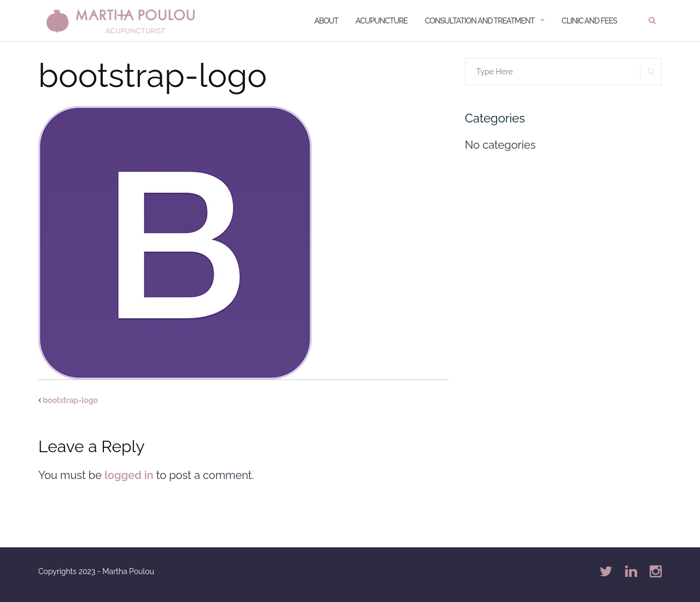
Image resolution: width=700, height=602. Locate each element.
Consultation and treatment (480, 21)
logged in (129, 475)
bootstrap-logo (71, 400)
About (326, 21)
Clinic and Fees (589, 21)
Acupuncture (381, 21)
